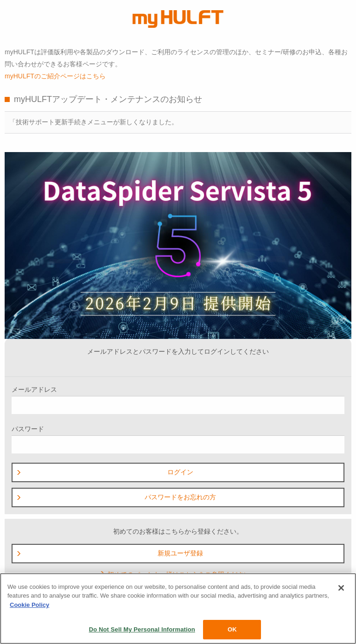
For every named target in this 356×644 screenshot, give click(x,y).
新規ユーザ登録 (109, 553)
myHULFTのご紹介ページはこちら (55, 76)
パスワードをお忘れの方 (116, 497)
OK (232, 629)
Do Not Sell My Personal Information (142, 629)
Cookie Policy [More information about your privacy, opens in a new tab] (29, 605)
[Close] (341, 588)
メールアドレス (178, 400)
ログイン (105, 472)
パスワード (178, 439)
